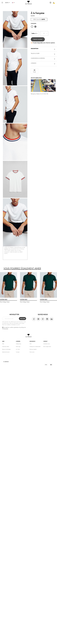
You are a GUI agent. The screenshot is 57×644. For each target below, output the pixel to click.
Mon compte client (47, 347)
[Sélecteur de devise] (8, 3)
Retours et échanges (6, 349)
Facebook (34, 319)
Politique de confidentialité (35, 347)
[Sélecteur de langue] (14, 3)
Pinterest (43, 319)
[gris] (36, 27)
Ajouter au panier (38, 39)
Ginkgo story (19, 344)
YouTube (38, 319)
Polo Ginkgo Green (5, 302)
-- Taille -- (35, 33)
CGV (30, 344)
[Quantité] (44, 33)
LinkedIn (52, 319)
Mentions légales (33, 349)
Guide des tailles (6, 347)
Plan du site (32, 352)
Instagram (47, 319)
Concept (18, 352)
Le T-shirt (18, 349)
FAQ (3, 344)
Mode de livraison (6, 352)
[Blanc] (32, 27)
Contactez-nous (47, 344)
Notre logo (18, 347)
